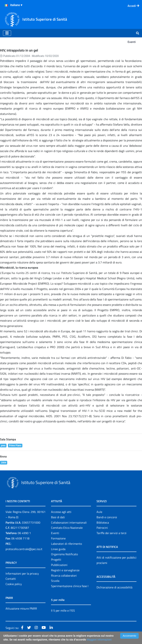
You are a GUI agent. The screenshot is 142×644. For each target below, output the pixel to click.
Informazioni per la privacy (22, 573)
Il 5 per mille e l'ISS (63, 610)
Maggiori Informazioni (99, 640)
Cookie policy (14, 584)
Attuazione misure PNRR (21, 608)
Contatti (11, 579)
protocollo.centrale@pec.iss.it (24, 549)
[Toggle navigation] (7, 33)
